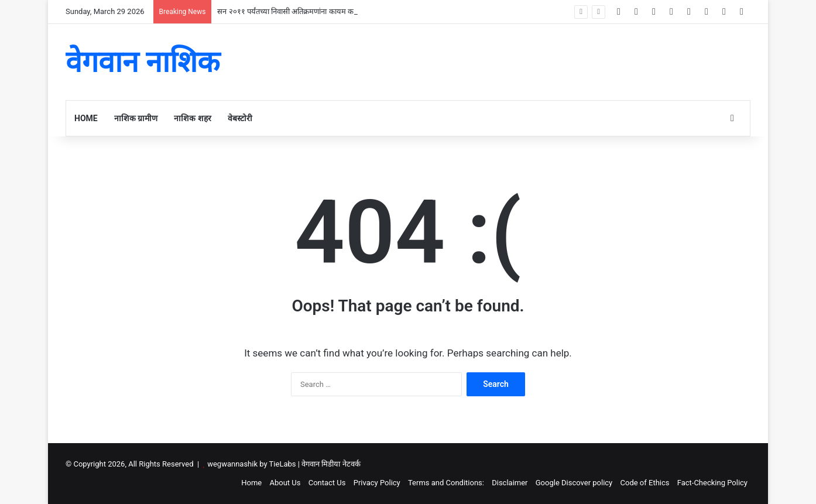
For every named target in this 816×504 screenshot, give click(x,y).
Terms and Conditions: (446, 483)
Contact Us (327, 483)
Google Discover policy (574, 483)
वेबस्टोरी (240, 118)
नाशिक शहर (192, 118)
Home (86, 118)
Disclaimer (510, 483)
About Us (285, 483)
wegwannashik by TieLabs (251, 464)
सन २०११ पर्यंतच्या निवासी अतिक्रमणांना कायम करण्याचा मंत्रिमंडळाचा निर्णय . (323, 11)
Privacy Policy (377, 483)
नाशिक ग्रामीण (136, 118)
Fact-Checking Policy (712, 483)
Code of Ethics (645, 483)
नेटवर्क (352, 464)
